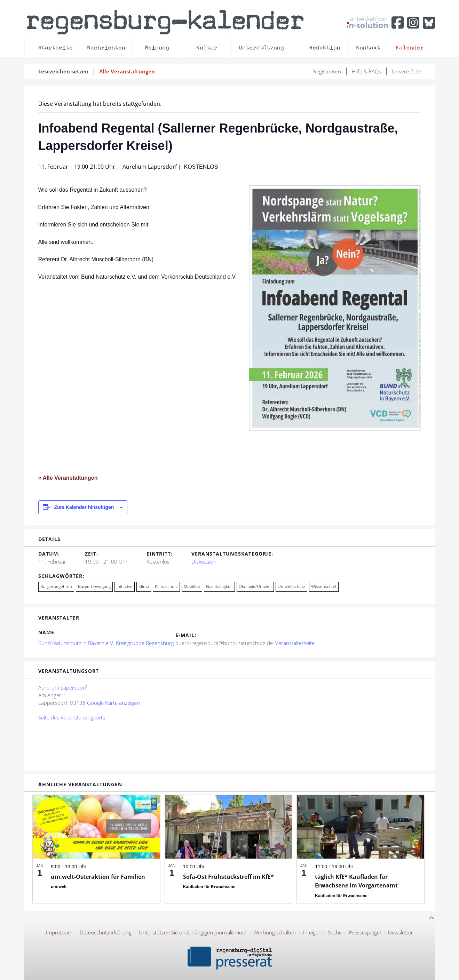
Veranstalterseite (295, 643)
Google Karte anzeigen (113, 703)
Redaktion (325, 47)
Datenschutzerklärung (106, 932)
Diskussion (204, 561)
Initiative (125, 586)
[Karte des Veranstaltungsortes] (298, 720)
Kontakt (368, 47)
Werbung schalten (275, 932)
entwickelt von (367, 22)
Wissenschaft (324, 586)
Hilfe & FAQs (366, 71)
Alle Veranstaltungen (127, 71)
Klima (144, 586)
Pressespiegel (365, 932)
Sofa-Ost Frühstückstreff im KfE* (228, 877)
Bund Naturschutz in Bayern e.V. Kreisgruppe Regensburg (106, 643)
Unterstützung (261, 47)
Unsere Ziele (406, 71)
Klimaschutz (166, 586)
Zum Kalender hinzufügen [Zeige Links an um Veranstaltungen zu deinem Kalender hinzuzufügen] (84, 507)
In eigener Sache (322, 932)
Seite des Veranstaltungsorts (72, 717)
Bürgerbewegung (94, 586)
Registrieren (327, 71)
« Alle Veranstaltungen (68, 478)
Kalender (410, 47)
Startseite (55, 47)
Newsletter (401, 932)
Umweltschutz (291, 586)
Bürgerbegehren (56, 586)
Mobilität (192, 586)
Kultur (207, 47)
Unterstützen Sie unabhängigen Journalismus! (192, 932)
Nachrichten (106, 47)
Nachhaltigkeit (219, 586)
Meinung (157, 47)
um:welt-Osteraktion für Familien (98, 877)
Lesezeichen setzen (63, 71)
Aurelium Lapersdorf (62, 687)
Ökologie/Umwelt (255, 586)
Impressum (59, 932)
